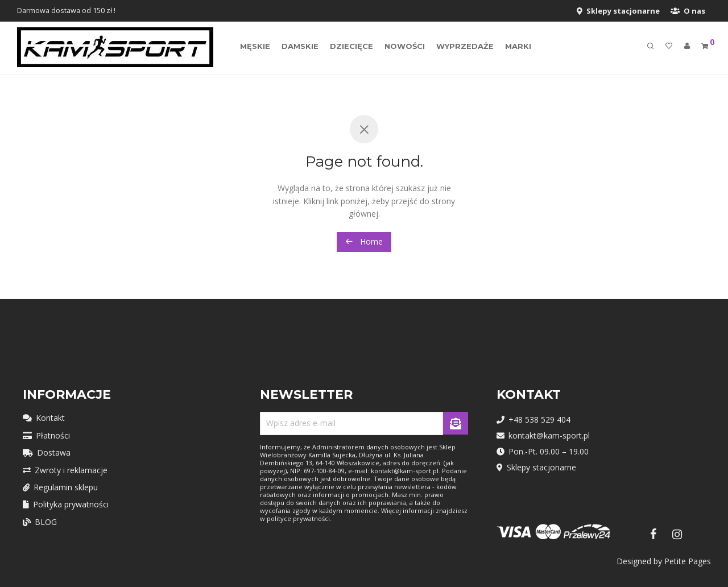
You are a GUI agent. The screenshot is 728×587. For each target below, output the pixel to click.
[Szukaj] (650, 48)
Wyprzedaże (465, 48)
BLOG (40, 522)
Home (364, 241)
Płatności (46, 435)
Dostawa (47, 452)
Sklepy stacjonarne (618, 11)
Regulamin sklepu (60, 487)
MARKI (518, 48)
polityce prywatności (298, 518)
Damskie (300, 48)
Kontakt (44, 418)
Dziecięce (351, 48)
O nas (688, 11)
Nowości (405, 48)
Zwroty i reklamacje (65, 470)
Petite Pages (688, 561)
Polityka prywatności (66, 504)
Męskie (255, 48)
